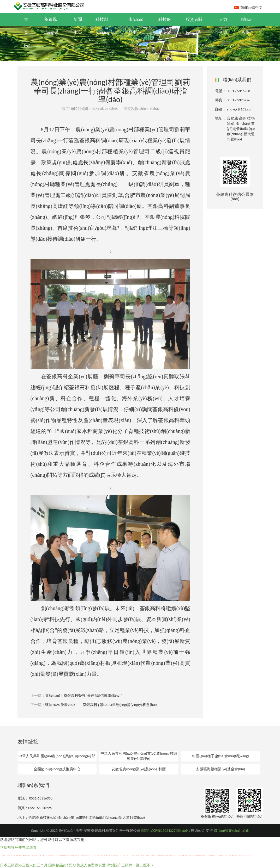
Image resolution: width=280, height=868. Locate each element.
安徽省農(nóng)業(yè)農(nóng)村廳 (139, 769)
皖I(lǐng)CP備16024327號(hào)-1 (166, 831)
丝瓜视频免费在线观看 (18, 848)
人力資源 (223, 26)
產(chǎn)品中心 (136, 26)
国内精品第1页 (60, 865)
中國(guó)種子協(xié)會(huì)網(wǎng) (221, 756)
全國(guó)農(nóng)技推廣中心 (57, 769)
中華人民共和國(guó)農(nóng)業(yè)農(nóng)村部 (57, 756)
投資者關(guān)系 (194, 26)
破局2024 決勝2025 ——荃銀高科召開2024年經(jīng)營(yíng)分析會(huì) (101, 705)
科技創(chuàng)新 (105, 26)
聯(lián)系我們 (247, 26)
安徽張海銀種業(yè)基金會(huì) (221, 769)
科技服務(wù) (165, 26)
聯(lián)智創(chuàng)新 (231, 831)
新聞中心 (78, 26)
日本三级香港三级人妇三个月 (24, 865)
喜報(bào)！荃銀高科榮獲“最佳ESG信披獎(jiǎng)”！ (84, 696)
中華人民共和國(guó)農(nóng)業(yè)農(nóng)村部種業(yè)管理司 (139, 756)
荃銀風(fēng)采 (51, 26)
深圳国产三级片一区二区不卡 (130, 865)
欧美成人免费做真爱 (89, 865)
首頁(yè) (27, 32)
